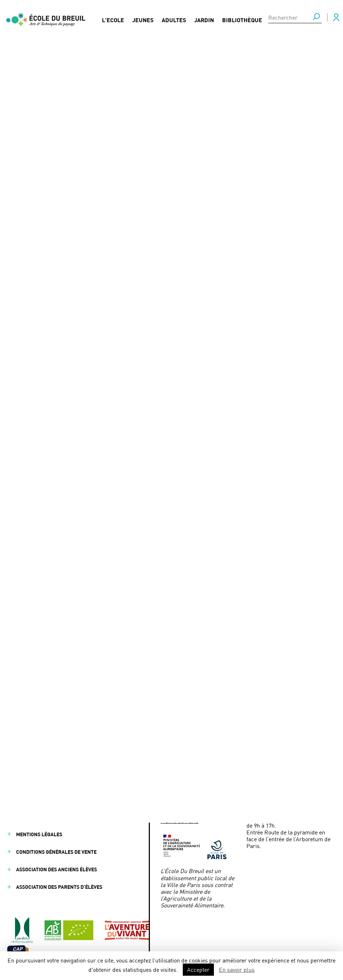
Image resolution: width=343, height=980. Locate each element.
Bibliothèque (242, 18)
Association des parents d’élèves (59, 887)
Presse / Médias (130, 781)
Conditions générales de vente (56, 852)
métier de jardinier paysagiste (111, 317)
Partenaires (79, 764)
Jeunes (143, 18)
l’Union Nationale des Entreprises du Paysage (97, 251)
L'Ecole (113, 18)
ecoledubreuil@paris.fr (204, 810)
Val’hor (170, 251)
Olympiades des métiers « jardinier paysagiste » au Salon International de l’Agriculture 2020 (174, 52)
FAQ (115, 764)
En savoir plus (237, 969)
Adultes (174, 18)
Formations (78, 799)
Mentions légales (39, 834)
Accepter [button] (198, 969)
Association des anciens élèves (57, 869)
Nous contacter (131, 799)
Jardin (204, 18)
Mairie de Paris (180, 821)
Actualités (32, 52)
